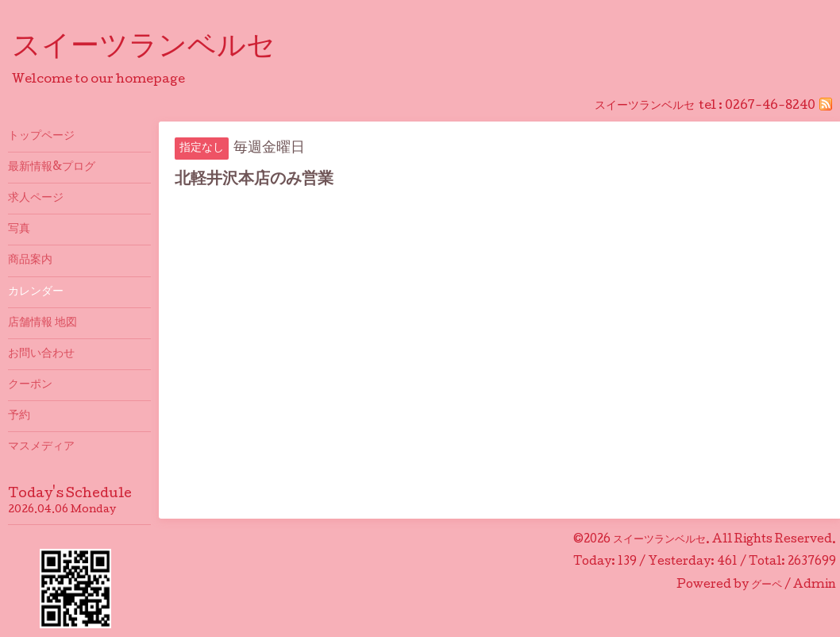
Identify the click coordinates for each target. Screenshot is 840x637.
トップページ (41, 137)
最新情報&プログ (52, 168)
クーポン (30, 385)
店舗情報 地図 (42, 323)
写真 (19, 230)
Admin (815, 585)
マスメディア (41, 447)
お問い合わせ (41, 354)
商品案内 (30, 261)
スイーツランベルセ (158, 48)
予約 (19, 416)
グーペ (767, 585)
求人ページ (36, 199)
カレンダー (36, 292)
